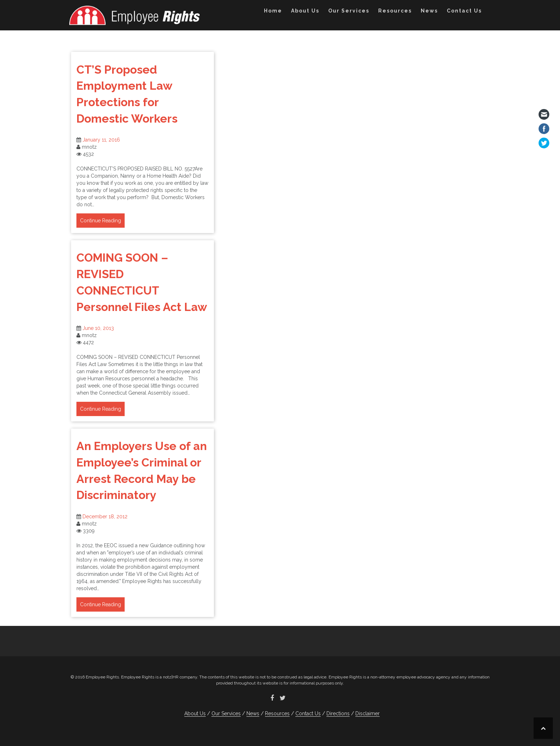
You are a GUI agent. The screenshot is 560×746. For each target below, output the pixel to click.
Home (273, 11)
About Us (305, 11)
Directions (338, 713)
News (429, 11)
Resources (395, 11)
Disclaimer (367, 713)
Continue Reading (101, 221)
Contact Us (464, 11)
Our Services (349, 11)
